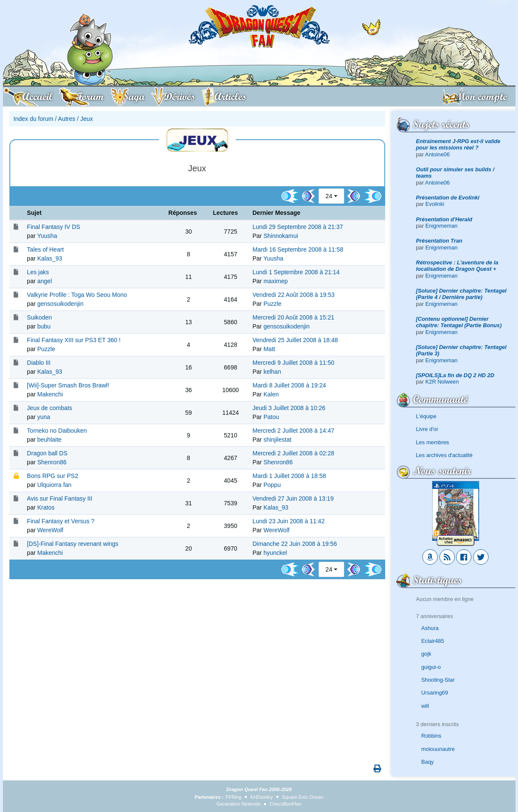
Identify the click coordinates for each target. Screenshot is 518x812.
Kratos (46, 507)
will (425, 706)
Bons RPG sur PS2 (53, 476)
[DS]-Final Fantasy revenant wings (73, 544)
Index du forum (34, 119)
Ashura (430, 628)
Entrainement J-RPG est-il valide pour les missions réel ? (458, 144)
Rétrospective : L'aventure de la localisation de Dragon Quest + (457, 266)
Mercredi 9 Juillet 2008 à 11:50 (293, 363)
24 (329, 196)
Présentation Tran (439, 241)
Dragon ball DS (47, 453)
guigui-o (431, 667)
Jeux (87, 119)
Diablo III (39, 363)
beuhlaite (49, 440)
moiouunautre (438, 749)
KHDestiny (262, 797)
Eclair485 (433, 641)
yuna (44, 417)
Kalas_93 (50, 258)
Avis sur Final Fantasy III (60, 498)
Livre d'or (427, 429)
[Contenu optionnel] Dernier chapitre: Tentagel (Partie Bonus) (459, 322)
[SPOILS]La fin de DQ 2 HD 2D (455, 375)
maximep (276, 281)
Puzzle (272, 304)
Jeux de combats (50, 408)
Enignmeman (441, 226)
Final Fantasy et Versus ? (61, 521)
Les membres (433, 442)
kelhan (272, 372)
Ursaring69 (435, 693)
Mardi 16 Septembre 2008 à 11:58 (298, 249)
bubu (44, 326)
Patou (271, 417)
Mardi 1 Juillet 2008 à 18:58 (289, 476)
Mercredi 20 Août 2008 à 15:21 (293, 317)
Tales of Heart (45, 249)
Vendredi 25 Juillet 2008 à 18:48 (295, 340)
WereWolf (50, 530)
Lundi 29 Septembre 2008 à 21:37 (298, 227)
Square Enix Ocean (303, 797)
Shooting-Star (438, 680)
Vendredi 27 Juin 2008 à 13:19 (293, 498)
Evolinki (435, 204)
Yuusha (47, 236)
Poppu (272, 485)
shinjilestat (277, 440)
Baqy (428, 762)
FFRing (234, 797)
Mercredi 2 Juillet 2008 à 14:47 (293, 431)
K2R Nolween (442, 382)
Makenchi (50, 394)
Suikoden (39, 317)
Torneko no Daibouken (57, 431)
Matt (269, 349)
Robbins (432, 736)
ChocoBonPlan (285, 804)
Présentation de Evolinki (448, 198)
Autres (67, 119)
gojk (426, 654)
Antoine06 (437, 154)
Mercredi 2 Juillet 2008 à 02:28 (293, 453)
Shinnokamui (281, 236)
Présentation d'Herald (444, 219)
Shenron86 (52, 462)
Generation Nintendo (239, 804)
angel (44, 281)
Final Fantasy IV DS (54, 227)
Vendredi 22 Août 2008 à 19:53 (293, 295)
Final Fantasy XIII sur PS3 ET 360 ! (74, 340)
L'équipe (426, 416)
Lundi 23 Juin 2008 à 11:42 (288, 521)
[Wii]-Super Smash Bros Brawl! (68, 385)
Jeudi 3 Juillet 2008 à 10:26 (289, 408)
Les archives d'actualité (444, 455)
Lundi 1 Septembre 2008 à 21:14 (296, 272)
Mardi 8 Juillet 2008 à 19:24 (289, 385)
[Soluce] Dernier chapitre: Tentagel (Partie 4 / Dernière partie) (461, 294)
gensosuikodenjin (60, 304)
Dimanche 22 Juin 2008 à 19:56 (295, 544)
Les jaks (38, 272)
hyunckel (275, 553)
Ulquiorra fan (54, 485)
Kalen (271, 394)
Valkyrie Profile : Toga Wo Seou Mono (77, 295)
